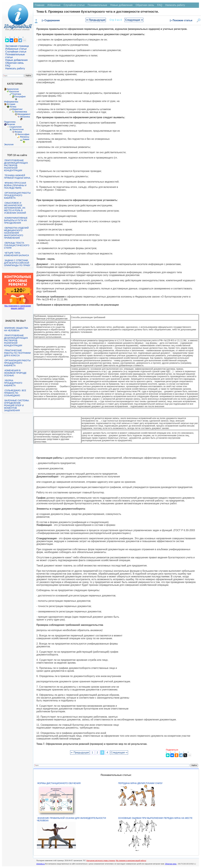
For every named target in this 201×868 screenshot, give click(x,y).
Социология (15, 127)
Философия (23, 134)
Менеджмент (24, 114)
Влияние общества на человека (16, 329)
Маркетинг (17, 109)
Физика (18, 132)
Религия (11, 124)
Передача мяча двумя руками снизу (140, 783)
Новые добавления (16, 60)
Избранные (54, 5)
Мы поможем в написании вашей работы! (131, 861)
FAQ (8, 66)
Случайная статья (16, 52)
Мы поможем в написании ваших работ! (18, 307)
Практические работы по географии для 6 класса (17, 353)
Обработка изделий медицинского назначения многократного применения (16, 233)
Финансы (25, 137)
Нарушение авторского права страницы (101, 861)
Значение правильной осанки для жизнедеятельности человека (71, 819)
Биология (14, 92)
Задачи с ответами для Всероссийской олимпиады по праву (17, 263)
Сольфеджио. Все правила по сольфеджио (15, 393)
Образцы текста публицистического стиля (17, 245)
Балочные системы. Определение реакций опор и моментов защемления (17, 405)
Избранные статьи (16, 49)
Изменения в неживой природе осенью (15, 373)
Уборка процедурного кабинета (13, 383)
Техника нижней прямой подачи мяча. (17, 177)
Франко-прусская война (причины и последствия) (15, 185)
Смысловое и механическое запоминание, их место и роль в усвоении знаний (15, 208)
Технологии (18, 129)
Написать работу (15, 68)
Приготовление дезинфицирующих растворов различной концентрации (16, 165)
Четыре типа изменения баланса (16, 254)
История (11, 104)
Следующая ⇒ (134, 20)
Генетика (17, 94)
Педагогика (10, 122)
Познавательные (97, 5)
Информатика (11, 102)
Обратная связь (15, 63)
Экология (9, 144)
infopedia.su (41, 864)
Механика (25, 117)
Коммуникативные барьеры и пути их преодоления (16, 220)
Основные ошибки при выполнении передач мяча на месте (155, 818)
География (20, 97)
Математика (21, 112)
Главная (40, 5)
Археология (13, 89)
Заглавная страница (17, 46)
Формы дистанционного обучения (59, 783)
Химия (26, 139)
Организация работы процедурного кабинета (17, 195)
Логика (13, 107)
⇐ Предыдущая (96, 20)
